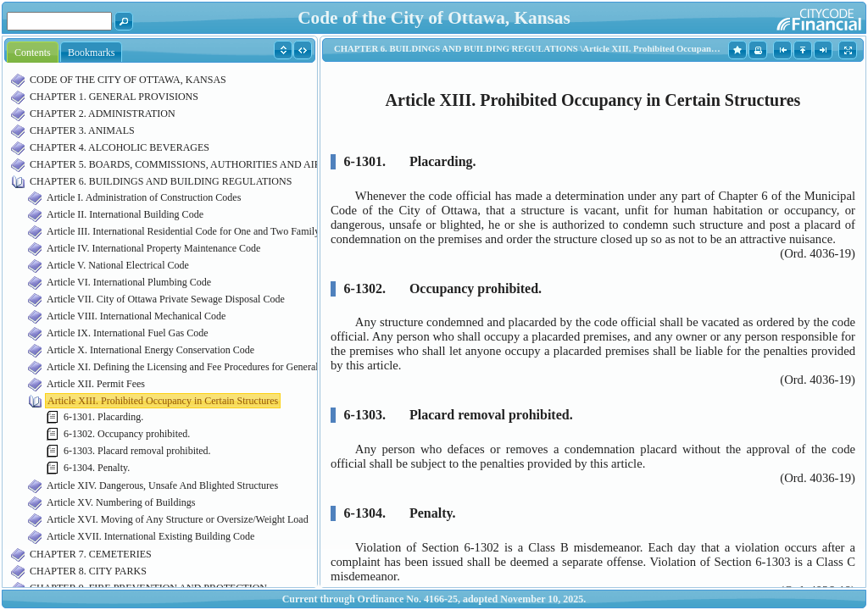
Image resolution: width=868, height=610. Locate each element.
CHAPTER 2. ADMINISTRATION (103, 114)
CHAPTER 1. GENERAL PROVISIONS (114, 97)
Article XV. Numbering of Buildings (121, 502)
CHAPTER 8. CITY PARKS (88, 571)
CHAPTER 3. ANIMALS (82, 130)
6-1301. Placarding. (103, 417)
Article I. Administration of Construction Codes (144, 197)
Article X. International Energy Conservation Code (150, 350)
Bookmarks (91, 53)
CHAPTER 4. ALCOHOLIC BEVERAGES (120, 147)
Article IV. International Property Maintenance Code (153, 248)
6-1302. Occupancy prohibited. (127, 434)
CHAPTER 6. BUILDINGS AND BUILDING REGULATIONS (161, 181)
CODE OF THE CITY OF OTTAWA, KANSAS (128, 80)
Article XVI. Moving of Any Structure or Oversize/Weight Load (178, 519)
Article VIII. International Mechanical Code (136, 316)
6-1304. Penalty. (97, 468)
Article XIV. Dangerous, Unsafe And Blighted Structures (162, 485)
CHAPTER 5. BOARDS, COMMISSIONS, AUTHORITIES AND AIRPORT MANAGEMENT (226, 164)
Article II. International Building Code (125, 214)
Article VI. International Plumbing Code (129, 282)
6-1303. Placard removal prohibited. (137, 451)
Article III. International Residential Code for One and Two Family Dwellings (206, 231)
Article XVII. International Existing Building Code (150, 536)
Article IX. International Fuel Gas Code (128, 333)
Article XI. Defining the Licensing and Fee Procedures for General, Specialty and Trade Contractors (250, 367)
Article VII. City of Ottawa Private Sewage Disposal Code (166, 299)
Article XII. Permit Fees (96, 384)
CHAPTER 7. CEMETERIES (91, 554)
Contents (33, 53)
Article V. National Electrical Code (118, 265)
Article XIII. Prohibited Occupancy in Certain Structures (163, 401)
